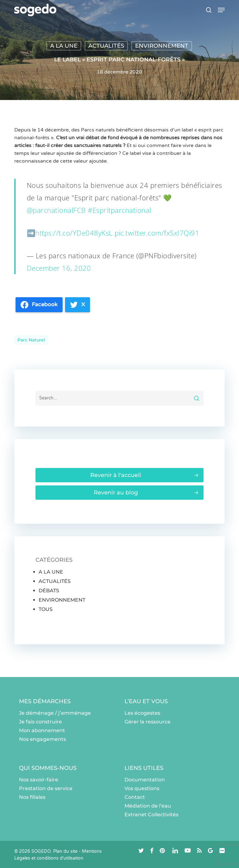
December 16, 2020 (59, 268)
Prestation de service (46, 788)
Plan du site (65, 851)
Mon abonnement (42, 730)
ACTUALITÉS (106, 46)
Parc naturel (31, 340)
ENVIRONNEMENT (162, 46)
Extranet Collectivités (151, 815)
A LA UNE (64, 46)
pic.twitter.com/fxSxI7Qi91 (157, 233)
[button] (221, 10)
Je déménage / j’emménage (55, 713)
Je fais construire (40, 722)
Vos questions (142, 788)
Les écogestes (142, 713)
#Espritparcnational (119, 210)
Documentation (145, 780)
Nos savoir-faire (39, 780)
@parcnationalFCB (56, 210)
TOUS (46, 609)
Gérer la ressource (148, 722)
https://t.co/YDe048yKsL (74, 233)
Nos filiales (32, 797)
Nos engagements (42, 739)
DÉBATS (49, 591)
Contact (135, 797)
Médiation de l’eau (148, 806)
